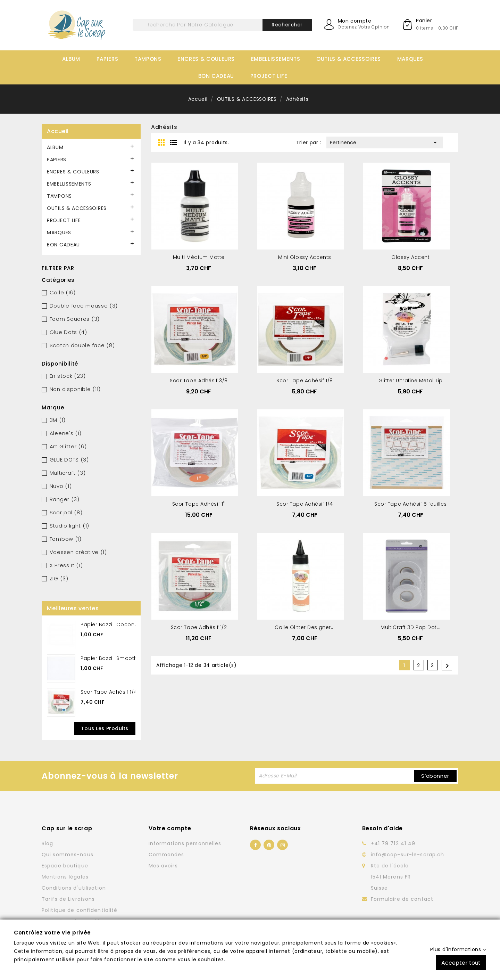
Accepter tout (461, 962)
